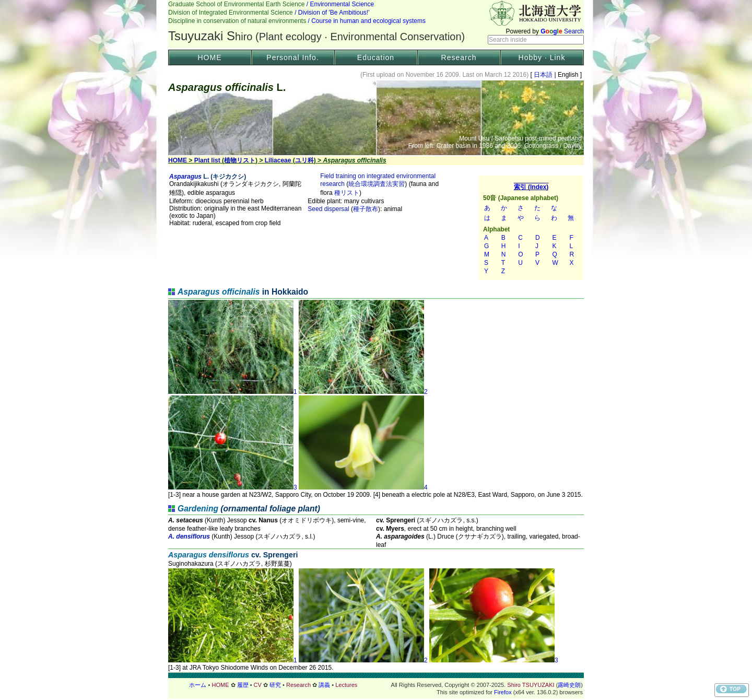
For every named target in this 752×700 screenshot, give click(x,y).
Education (376, 57)
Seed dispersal (328, 209)
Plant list (207, 160)
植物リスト (240, 160)
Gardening (198, 509)
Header (376, 24)
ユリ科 (304, 160)
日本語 (543, 75)
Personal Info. (292, 57)
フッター (376, 685)
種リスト (347, 193)
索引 (531, 228)
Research (459, 57)
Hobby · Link (542, 57)
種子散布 (366, 209)
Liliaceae (278, 160)
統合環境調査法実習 (377, 184)
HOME (210, 57)
